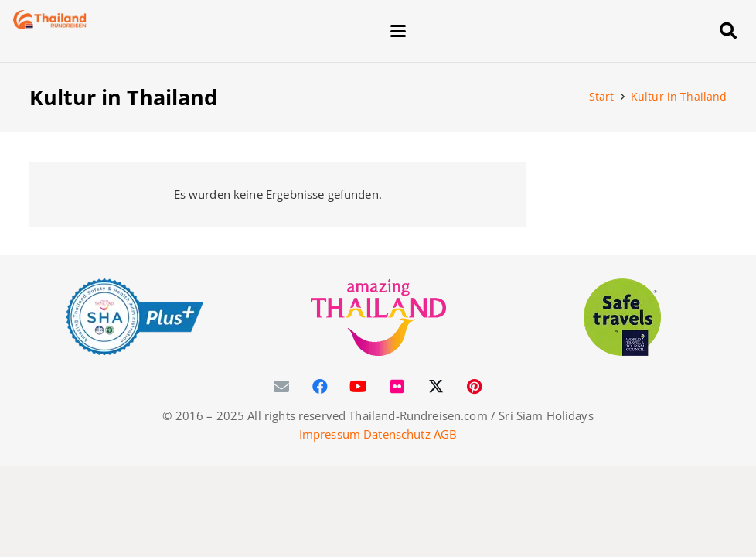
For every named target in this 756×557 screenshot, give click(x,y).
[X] (436, 387)
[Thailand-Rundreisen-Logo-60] (50, 20)
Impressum (330, 434)
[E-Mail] (281, 387)
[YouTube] (359, 387)
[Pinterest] (475, 387)
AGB (445, 434)
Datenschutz (397, 434)
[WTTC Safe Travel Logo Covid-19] (623, 317)
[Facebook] (320, 387)
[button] (545, 31)
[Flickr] (397, 387)
